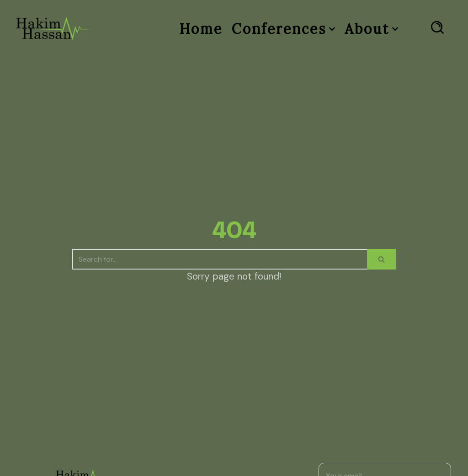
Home (201, 29)
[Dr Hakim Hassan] (53, 29)
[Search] (220, 259)
